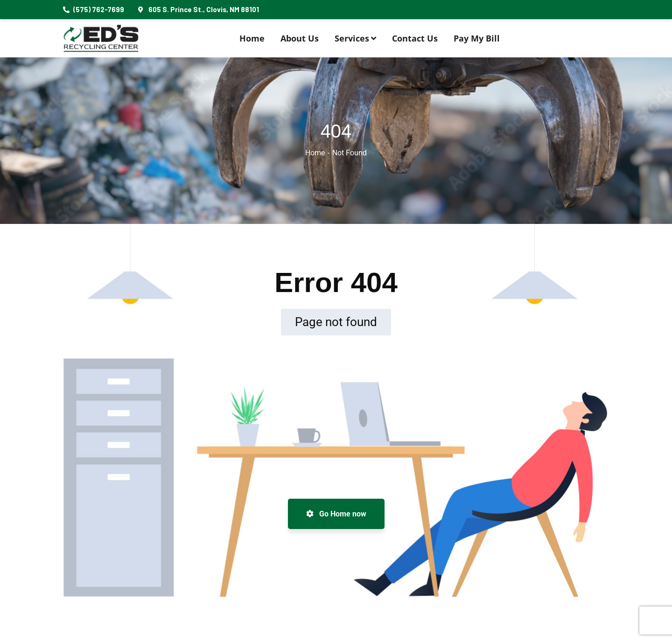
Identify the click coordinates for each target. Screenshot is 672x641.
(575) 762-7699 (94, 9)
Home (315, 153)
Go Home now (336, 514)
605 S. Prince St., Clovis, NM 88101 (199, 9)
